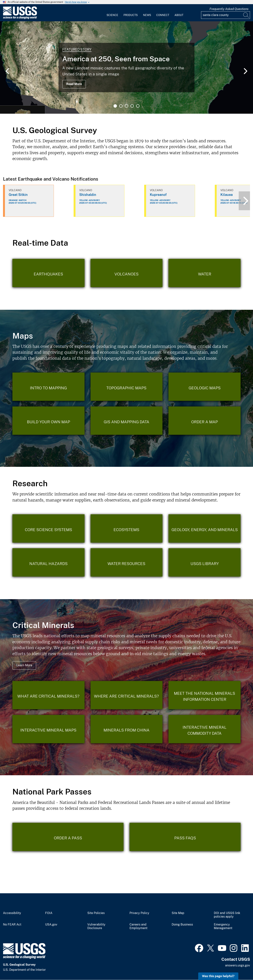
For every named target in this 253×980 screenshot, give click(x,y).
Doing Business (182, 925)
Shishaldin (88, 195)
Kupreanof (158, 195)
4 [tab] (132, 106)
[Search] (246, 15)
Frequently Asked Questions (229, 9)
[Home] (20, 18)
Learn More (24, 665)
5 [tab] (138, 106)
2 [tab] (121, 106)
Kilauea (227, 195)
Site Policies (96, 913)
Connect (163, 15)
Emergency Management (223, 926)
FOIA (49, 913)
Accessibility (12, 913)
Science (112, 15)
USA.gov (51, 925)
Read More (74, 84)
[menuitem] (112, 13)
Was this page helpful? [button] (218, 976)
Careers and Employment (138, 926)
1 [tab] (115, 106)
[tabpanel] (126, 67)
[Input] (226, 15)
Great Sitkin (18, 195)
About (179, 15)
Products (131, 15)
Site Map (178, 913)
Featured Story (77, 49)
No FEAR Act (12, 925)
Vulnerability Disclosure (96, 926)
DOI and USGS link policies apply (227, 915)
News (147, 15)
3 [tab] (126, 106)
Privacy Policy (139, 913)
